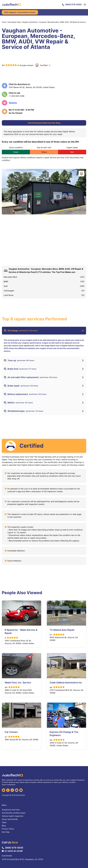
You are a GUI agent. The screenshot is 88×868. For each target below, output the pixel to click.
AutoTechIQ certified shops (14, 813)
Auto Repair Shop (14, 22)
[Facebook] (8, 790)
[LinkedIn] (12, 790)
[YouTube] (21, 790)
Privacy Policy (8, 829)
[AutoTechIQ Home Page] (11, 5)
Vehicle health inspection (13, 816)
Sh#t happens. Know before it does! (20, 12)
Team (4, 822)
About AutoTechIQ (10, 819)
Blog (4, 826)
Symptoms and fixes (11, 810)
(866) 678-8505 (72, 5)
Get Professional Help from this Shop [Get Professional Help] (44, 123)
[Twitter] (4, 790)
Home (4, 22)
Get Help (6, 832)
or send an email (12, 851)
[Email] (17, 790)
